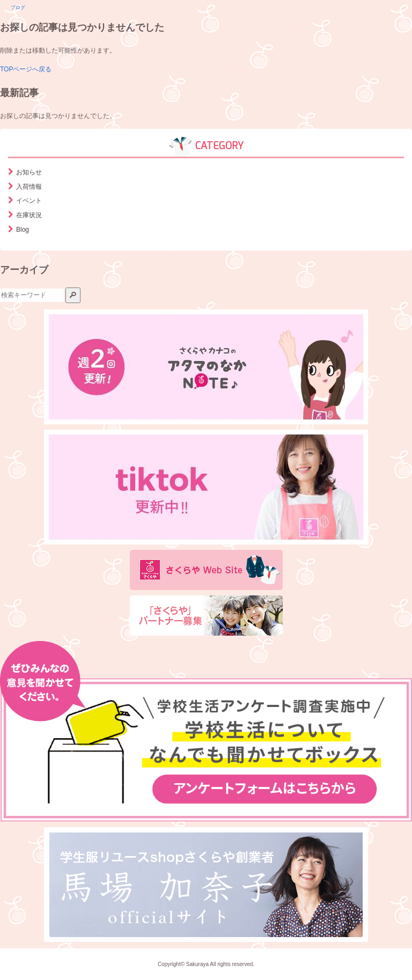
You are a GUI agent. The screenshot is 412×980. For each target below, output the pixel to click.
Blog (23, 230)
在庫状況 (29, 215)
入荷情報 (29, 187)
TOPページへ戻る (26, 69)
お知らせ (29, 172)
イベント (29, 201)
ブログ (18, 8)
